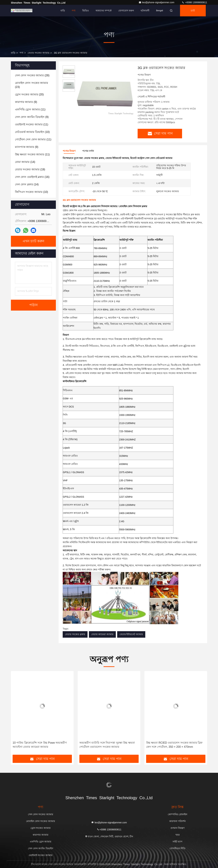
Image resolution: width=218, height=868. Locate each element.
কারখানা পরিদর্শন (177, 821)
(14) (25, 162)
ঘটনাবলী (145, 11)
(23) (32, 85)
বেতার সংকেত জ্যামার (38, 53)
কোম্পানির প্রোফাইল (178, 814)
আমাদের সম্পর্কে (104, 11)
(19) (30, 169)
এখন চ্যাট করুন (33, 241)
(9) (26, 102)
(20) (29, 94)
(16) (32, 177)
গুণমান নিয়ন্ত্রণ (177, 828)
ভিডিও (85, 11)
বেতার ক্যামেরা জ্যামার (102, 634)
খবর (178, 835)
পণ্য (74, 11)
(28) (32, 75)
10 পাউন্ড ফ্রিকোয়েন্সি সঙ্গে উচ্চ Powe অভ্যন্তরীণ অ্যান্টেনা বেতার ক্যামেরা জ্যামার (40, 745)
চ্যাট (193, 11)
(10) (32, 132)
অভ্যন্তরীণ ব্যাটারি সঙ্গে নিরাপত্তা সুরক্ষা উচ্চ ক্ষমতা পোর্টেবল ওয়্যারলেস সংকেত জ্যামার (107, 745)
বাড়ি (63, 11)
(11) (30, 109)
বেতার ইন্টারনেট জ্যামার (131, 634)
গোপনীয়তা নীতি (178, 848)
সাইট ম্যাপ (177, 842)
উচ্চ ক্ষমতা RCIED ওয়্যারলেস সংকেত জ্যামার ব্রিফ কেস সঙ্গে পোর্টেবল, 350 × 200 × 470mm (174, 745)
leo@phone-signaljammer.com (157, 2)
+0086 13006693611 (194, 2)
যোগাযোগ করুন (126, 11)
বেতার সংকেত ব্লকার (75, 634)
